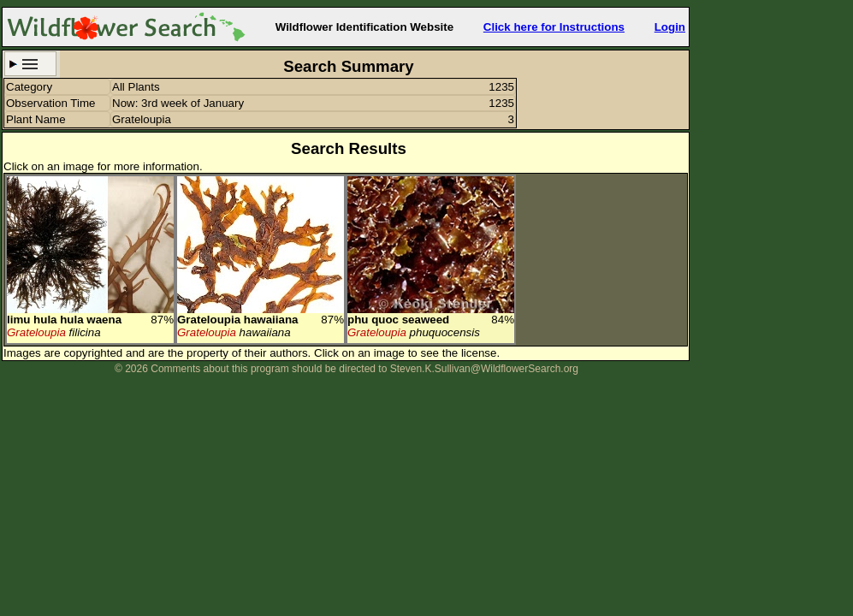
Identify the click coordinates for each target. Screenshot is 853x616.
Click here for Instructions (554, 27)
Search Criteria (30, 64)
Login (670, 27)
